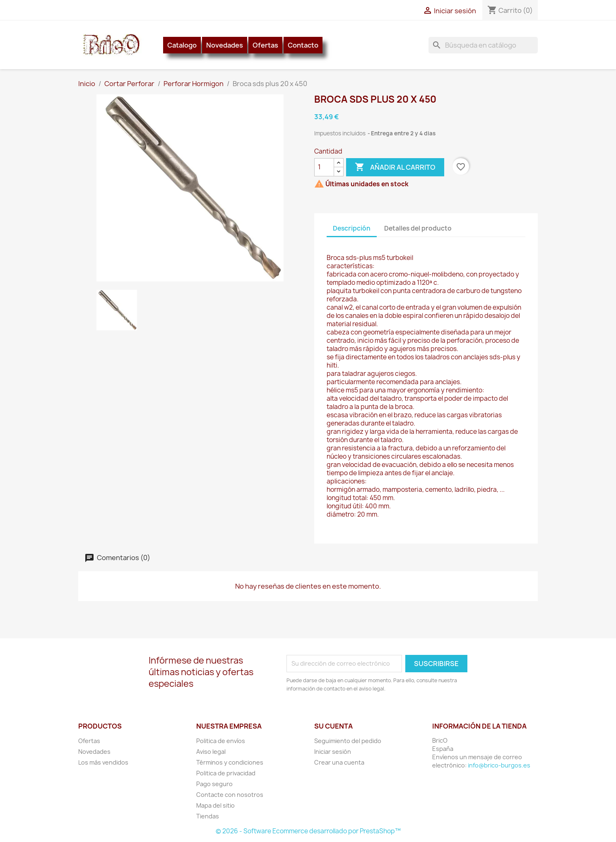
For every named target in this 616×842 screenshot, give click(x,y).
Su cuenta (333, 726)
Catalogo (182, 45)
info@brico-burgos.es (499, 765)
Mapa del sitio (215, 805)
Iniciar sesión (333, 752)
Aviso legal (211, 752)
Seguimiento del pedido (348, 741)
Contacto (303, 45)
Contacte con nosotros (230, 795)
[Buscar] (483, 45)
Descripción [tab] (352, 228)
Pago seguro (214, 784)
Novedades (225, 45)
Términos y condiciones (230, 762)
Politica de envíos (221, 741)
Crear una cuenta (339, 762)
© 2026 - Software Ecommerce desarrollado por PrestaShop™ (308, 831)
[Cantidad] (324, 167)
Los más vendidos (103, 762)
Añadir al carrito (395, 167)
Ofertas (265, 45)
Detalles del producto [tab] (418, 228)
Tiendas (208, 816)
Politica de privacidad (226, 773)
